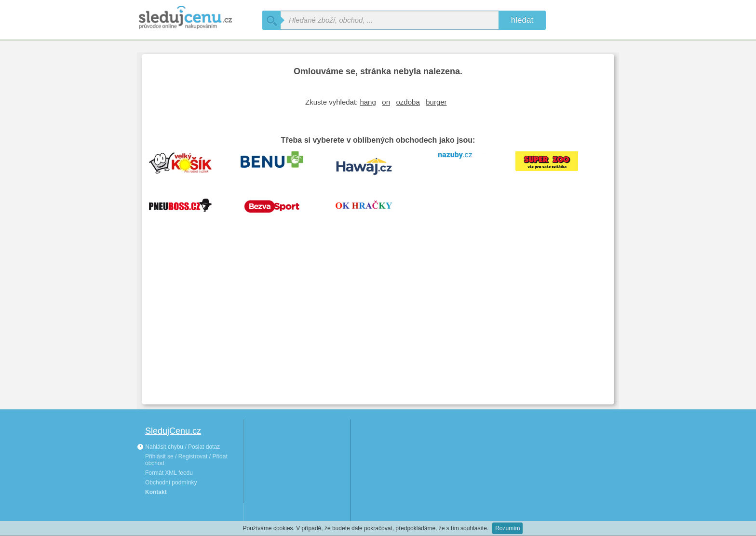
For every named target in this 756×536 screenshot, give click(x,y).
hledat (522, 20)
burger (436, 102)
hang (368, 102)
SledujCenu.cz (173, 431)
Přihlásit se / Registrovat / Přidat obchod (186, 460)
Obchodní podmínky (171, 482)
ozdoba (408, 102)
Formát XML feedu (169, 473)
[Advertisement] (378, 325)
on (386, 102)
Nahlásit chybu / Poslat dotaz (178, 447)
